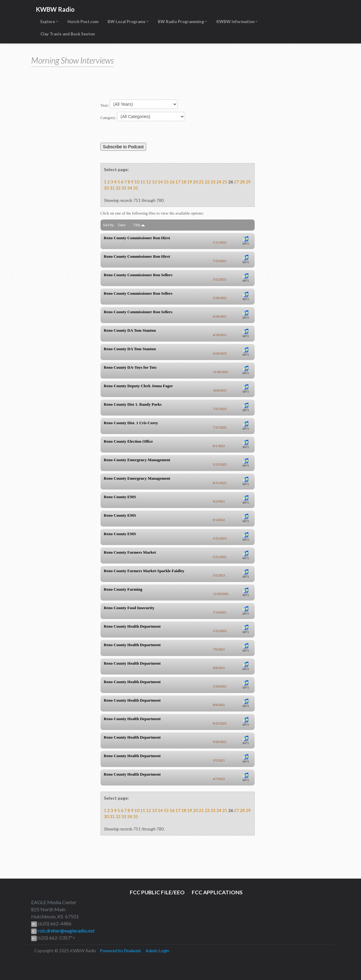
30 (106, 188)
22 (207, 182)
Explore (49, 22)
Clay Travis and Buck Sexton (68, 34)
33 (124, 188)
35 (136, 188)
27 (236, 182)
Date (122, 225)
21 (201, 182)
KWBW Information (237, 22)
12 (149, 182)
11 (143, 182)
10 (137, 182)
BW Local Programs (128, 22)
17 (178, 182)
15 (166, 182)
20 (195, 182)
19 (190, 182)
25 (225, 182)
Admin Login (157, 951)
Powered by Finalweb (120, 951)
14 (160, 182)
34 (130, 188)
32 (118, 188)
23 (213, 182)
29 (248, 182)
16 (172, 182)
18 (184, 182)
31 (112, 188)
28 (242, 182)
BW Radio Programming (183, 22)
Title (139, 225)
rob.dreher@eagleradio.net (66, 931)
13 (154, 182)
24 (219, 182)
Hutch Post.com (83, 22)
